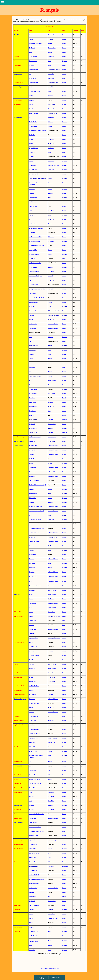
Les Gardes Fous (33, 293)
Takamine (32, 690)
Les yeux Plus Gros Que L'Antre (37, 298)
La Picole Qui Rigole (34, 655)
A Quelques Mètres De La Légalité (38, 131)
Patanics (31, 363)
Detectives (32, 189)
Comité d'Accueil (33, 174)
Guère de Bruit (33, 206)
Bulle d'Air (32, 157)
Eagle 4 (31, 616)
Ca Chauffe (32, 459)
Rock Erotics (32, 398)
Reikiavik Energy (33, 389)
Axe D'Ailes (32, 135)
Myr (30, 341)
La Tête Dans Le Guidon (35, 263)
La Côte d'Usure (33, 224)
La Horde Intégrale (34, 729)
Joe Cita (31, 515)
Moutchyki (43, 485)
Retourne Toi (32, 554)
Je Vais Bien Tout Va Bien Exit (37, 511)
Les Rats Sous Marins (35, 734)
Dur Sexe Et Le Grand (35, 485)
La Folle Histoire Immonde (36, 228)
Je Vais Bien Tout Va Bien (36, 507)
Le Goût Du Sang (33, 285)
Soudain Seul (33, 682)
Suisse (64, 695)
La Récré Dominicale (34, 533)
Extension (32, 757)
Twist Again (32, 660)
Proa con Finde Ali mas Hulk (36, 755)
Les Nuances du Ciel (34, 541)
